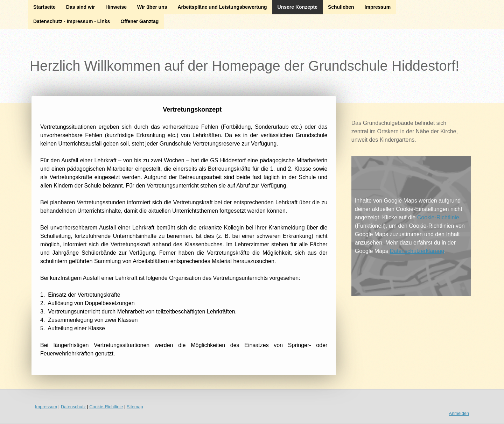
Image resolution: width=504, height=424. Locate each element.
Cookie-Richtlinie (438, 217)
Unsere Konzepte (297, 7)
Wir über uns (152, 7)
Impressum (378, 7)
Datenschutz (73, 407)
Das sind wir (80, 7)
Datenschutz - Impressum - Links (72, 21)
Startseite (44, 7)
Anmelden (459, 413)
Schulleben (341, 7)
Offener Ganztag (139, 21)
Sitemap (135, 407)
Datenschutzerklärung (417, 251)
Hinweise (116, 7)
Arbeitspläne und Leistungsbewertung (222, 7)
